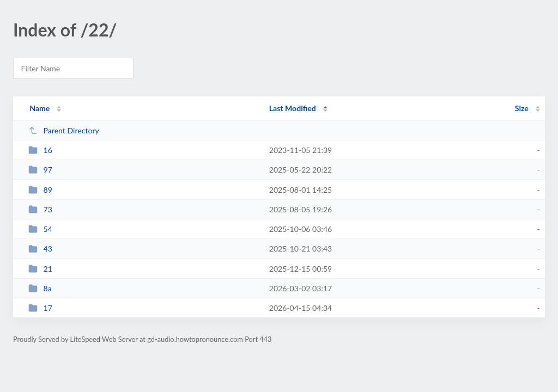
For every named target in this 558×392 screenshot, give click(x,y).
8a (40, 288)
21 (40, 269)
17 (40, 308)
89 (40, 190)
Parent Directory (64, 130)
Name (40, 108)
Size (522, 108)
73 (40, 209)
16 (40, 150)
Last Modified (293, 108)
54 (40, 229)
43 (40, 249)
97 (40, 170)
